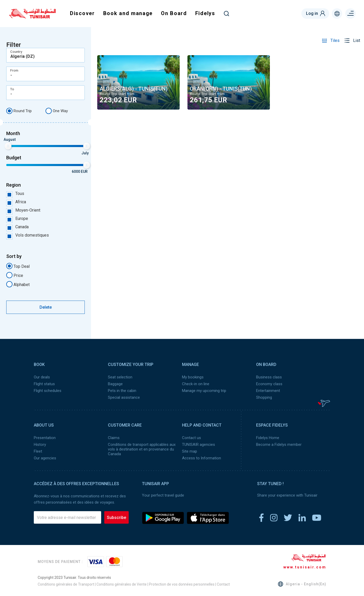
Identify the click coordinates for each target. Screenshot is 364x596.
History (40, 445)
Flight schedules (48, 391)
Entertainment (268, 391)
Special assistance (124, 397)
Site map (190, 451)
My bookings (193, 377)
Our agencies (45, 458)
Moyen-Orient (23, 210)
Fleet (38, 451)
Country (16, 52)
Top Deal (18, 266)
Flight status (44, 384)
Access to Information (201, 458)
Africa (16, 202)
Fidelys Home (268, 438)
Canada (17, 227)
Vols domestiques (28, 235)
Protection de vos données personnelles (182, 584)
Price (15, 275)
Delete (46, 307)
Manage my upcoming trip (204, 391)
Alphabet (18, 284)
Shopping (264, 397)
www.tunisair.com (305, 567)
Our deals (42, 377)
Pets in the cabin (122, 391)
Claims (114, 438)
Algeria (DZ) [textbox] (22, 56)
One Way (57, 111)
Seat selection (120, 377)
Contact (223, 584)
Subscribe (116, 518)
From (14, 70)
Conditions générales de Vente (122, 584)
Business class (269, 377)
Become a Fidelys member (279, 445)
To (12, 89)
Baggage (115, 384)
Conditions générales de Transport (66, 584)
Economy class (269, 384)
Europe (17, 219)
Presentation (45, 438)
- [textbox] (11, 75)
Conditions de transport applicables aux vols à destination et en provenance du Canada (142, 449)
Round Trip (19, 111)
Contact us (191, 438)
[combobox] (45, 55)
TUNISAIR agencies (199, 445)
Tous (15, 194)
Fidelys (205, 13)
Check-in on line (196, 384)
